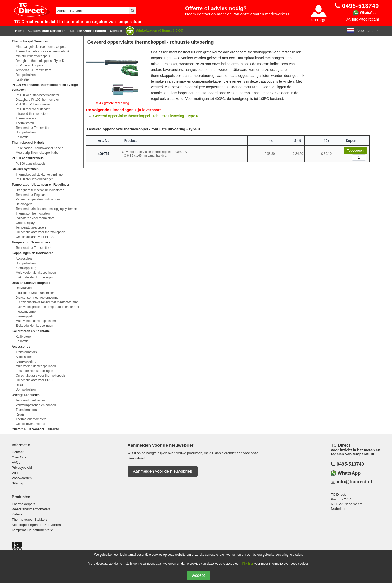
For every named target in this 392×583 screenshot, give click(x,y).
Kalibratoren (24, 337)
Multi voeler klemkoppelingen (36, 273)
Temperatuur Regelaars (32, 195)
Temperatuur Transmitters (34, 70)
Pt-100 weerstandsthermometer (38, 95)
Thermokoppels (24, 504)
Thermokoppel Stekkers (30, 520)
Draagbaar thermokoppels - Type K (40, 61)
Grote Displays (26, 223)
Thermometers (26, 118)
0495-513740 (350, 464)
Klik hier (248, 564)
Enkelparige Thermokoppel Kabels (40, 148)
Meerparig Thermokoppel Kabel (38, 153)
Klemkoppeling (26, 268)
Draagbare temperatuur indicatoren (40, 190)
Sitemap (18, 483)
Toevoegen (355, 150)
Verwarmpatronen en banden (36, 405)
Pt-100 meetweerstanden (33, 109)
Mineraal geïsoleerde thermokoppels (41, 47)
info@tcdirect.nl (366, 19)
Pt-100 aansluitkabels (31, 164)
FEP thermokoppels (29, 65)
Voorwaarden (22, 478)
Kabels (17, 514)
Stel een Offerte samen (88, 31)
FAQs (16, 462)
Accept (199, 575)
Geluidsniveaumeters (30, 424)
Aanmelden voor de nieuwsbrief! (163, 471)
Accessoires (24, 259)
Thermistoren (25, 123)
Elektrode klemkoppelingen (35, 277)
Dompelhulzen (26, 75)
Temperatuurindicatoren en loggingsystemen (46, 209)
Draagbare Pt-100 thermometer (37, 100)
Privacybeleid (22, 468)
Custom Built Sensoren (47, 31)
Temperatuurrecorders (31, 227)
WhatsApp (368, 13)
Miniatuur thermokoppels (33, 56)
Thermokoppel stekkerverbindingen (40, 175)
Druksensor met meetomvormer (38, 298)
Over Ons (19, 457)
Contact (116, 31)
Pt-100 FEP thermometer (33, 104)
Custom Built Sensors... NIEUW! (36, 429)
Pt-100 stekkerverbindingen (35, 179)
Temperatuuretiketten (30, 400)
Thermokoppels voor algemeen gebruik (43, 51)
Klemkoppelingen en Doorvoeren (36, 525)
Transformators (26, 352)
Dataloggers (24, 204)
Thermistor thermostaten (33, 213)
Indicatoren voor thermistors (35, 218)
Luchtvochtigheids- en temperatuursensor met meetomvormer (47, 309)
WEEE (17, 473)
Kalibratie (22, 79)
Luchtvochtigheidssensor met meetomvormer (47, 302)
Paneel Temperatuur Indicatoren (38, 199)
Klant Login (319, 20)
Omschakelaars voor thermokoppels (41, 232)
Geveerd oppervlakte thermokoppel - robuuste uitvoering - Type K (146, 116)
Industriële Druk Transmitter (35, 293)
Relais (20, 385)
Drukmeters (24, 288)
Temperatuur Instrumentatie (33, 530)
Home (20, 31)
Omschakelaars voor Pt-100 (35, 237)
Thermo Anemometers (31, 419)
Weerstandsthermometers (31, 509)
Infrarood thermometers (32, 114)
